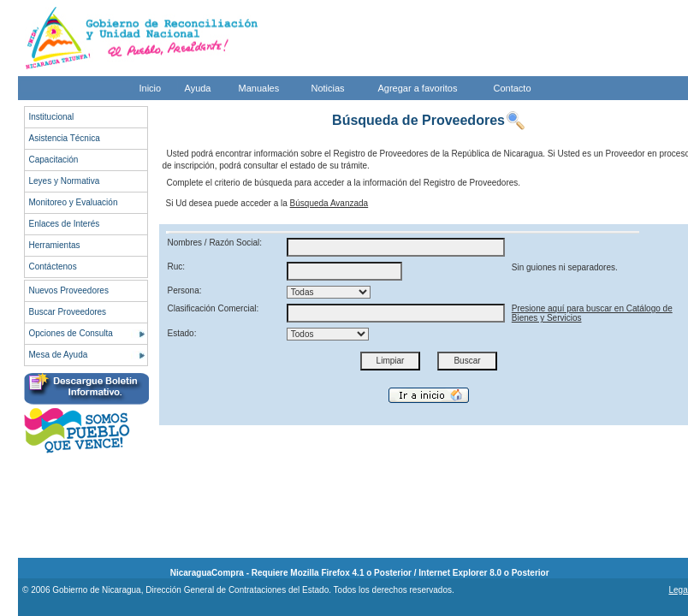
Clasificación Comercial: (214, 308)
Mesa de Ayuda (59, 355)
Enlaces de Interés (65, 224)
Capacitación (54, 160)
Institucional (52, 117)
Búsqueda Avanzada (329, 203)
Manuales (259, 88)
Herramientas (55, 245)
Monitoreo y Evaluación (74, 202)
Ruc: (177, 267)
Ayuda (198, 88)
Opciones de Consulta (71, 333)
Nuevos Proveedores (69, 290)
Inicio (151, 88)
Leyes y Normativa (65, 181)
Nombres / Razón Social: (215, 243)
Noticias (328, 88)
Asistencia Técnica (65, 138)
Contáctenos (53, 267)
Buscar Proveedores (68, 312)
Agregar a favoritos (418, 88)
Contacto (513, 88)
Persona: (185, 290)
